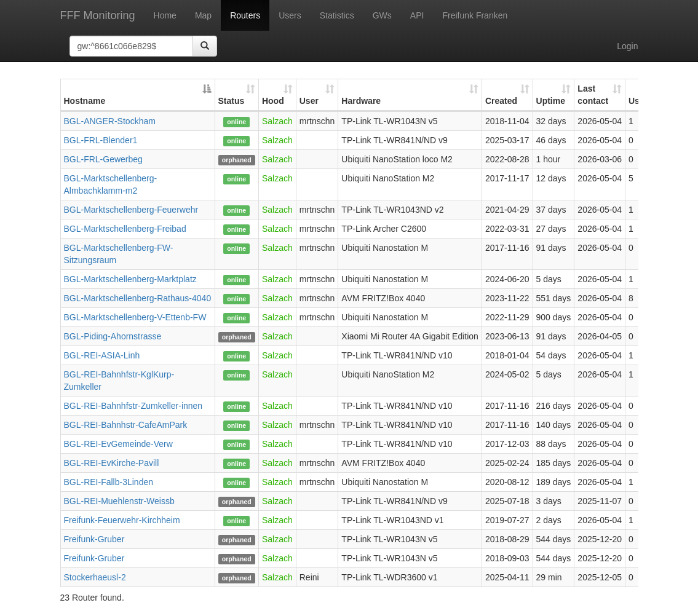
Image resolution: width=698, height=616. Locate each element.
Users (290, 15)
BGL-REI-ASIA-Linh (102, 355)
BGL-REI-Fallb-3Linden (109, 482)
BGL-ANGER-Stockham (110, 121)
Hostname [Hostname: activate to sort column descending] (85, 101)
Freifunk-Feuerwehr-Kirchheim (122, 520)
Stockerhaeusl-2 (95, 577)
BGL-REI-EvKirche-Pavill (112, 463)
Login (627, 46)
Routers (245, 15)
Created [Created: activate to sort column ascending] (501, 101)
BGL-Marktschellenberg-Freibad (125, 229)
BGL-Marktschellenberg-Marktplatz (130, 279)
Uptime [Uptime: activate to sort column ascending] (551, 101)
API (417, 15)
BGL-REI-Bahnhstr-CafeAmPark (126, 425)
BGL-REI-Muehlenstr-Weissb (119, 501)
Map (203, 15)
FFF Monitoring (98, 15)
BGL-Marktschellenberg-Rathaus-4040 (138, 298)
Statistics (337, 15)
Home (165, 15)
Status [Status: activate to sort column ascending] (232, 101)
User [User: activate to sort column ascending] (309, 101)
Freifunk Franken (475, 15)
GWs (382, 15)
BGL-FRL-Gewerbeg (103, 159)
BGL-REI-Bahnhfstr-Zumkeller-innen (133, 406)
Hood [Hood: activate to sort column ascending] (273, 101)
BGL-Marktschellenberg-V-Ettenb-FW (135, 317)
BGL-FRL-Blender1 (101, 140)
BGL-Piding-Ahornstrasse (113, 336)
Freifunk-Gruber (94, 539)
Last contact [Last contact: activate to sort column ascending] (593, 95)
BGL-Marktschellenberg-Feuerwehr (131, 210)
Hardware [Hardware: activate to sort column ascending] (361, 101)
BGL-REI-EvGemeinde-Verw (118, 444)
